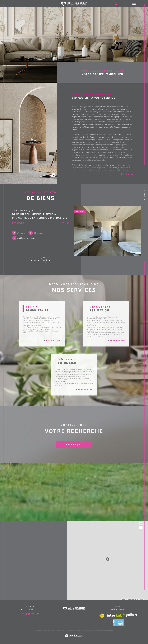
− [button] (141, 527)
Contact (144, 195)
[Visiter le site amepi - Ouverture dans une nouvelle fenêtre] (118, 623)
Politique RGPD (104, 630)
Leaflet (123, 599)
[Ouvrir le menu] (134, 4)
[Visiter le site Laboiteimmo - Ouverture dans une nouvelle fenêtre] (74, 638)
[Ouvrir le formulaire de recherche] (116, 4)
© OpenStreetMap (131, 599)
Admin (93, 630)
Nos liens (98, 630)
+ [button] (141, 524)
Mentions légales (86, 630)
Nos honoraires (70, 630)
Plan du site (78, 630)
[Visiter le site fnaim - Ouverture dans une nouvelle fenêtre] (102, 616)
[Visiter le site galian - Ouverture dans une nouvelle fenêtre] (131, 615)
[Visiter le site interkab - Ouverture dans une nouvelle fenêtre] (116, 615)
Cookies (111, 630)
